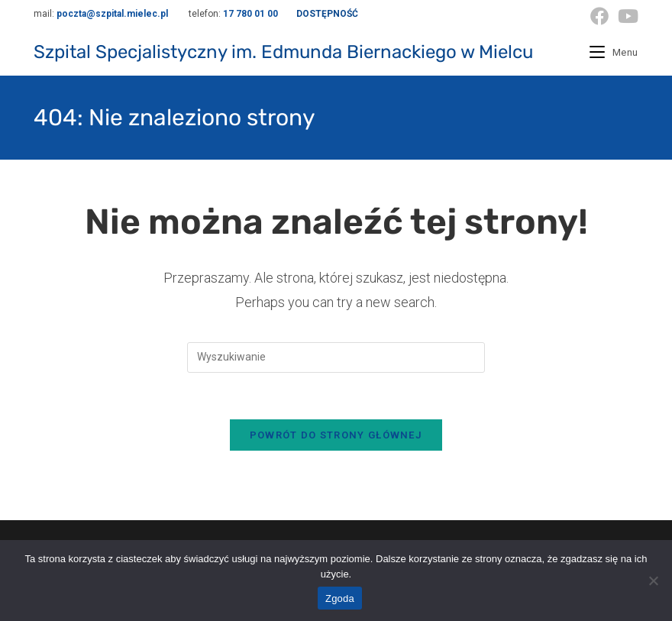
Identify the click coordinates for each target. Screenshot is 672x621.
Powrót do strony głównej (336, 435)
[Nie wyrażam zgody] (653, 581)
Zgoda (340, 598)
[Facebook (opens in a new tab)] (599, 16)
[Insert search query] (336, 357)
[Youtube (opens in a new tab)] (626, 16)
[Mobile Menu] (614, 52)
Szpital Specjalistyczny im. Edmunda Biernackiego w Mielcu (283, 52)
